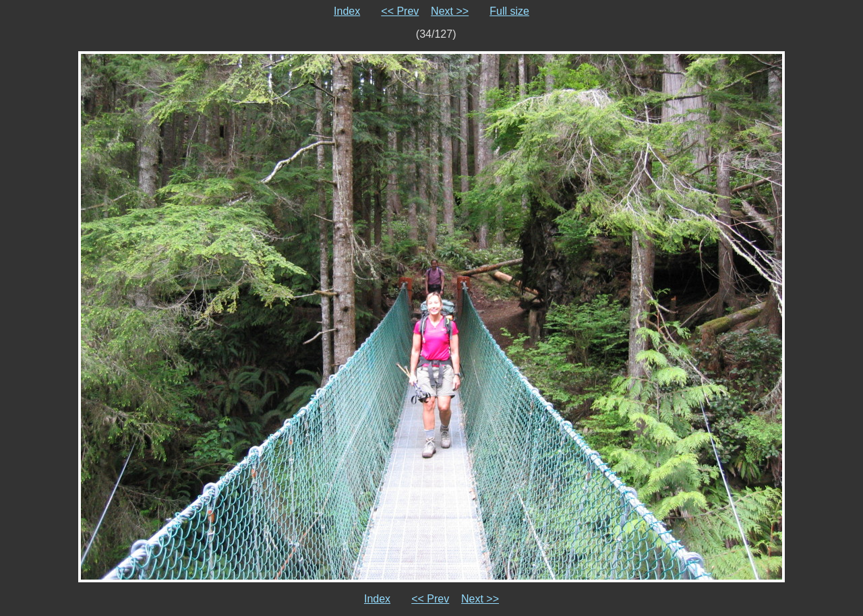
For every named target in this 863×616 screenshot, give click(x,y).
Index (347, 11)
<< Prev (400, 11)
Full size (509, 11)
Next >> (450, 11)
